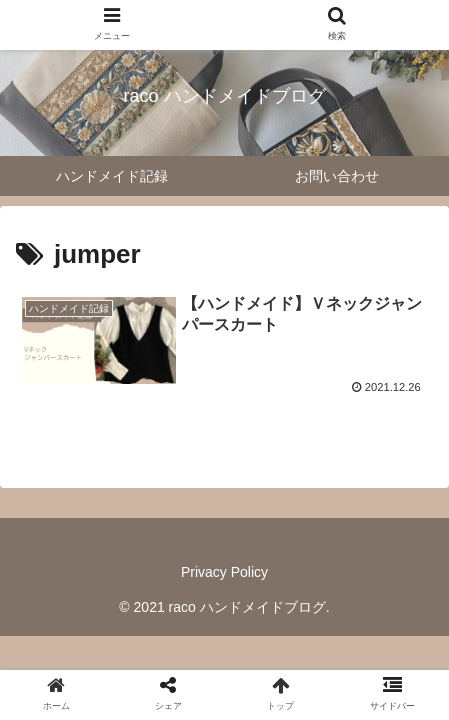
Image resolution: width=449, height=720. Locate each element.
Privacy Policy (224, 572)
